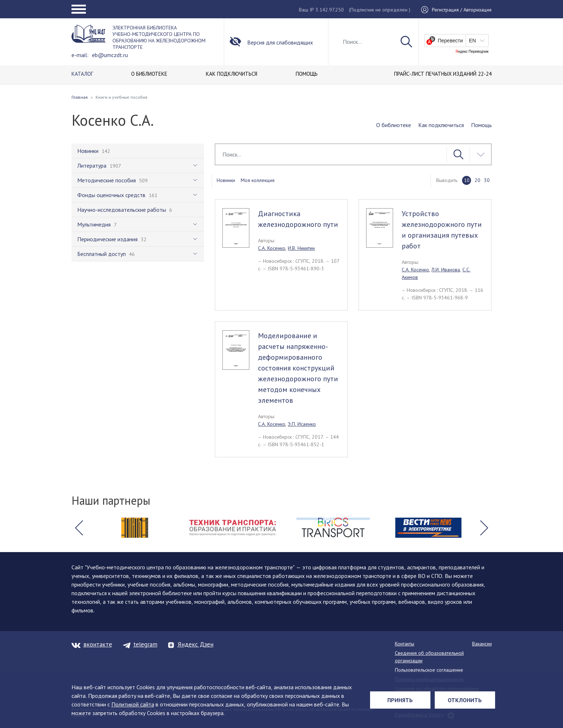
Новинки (226, 180)
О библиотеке (394, 125)
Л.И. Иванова (446, 270)
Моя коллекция (258, 180)
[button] (79, 528)
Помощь (481, 125)
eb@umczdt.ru (110, 55)
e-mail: (80, 55)
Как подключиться (441, 125)
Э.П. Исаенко (302, 424)
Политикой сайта (133, 704)
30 (487, 180)
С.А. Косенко (272, 248)
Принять (400, 700)
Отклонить (465, 700)
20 (477, 180)
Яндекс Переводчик (472, 52)
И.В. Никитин (301, 248)
